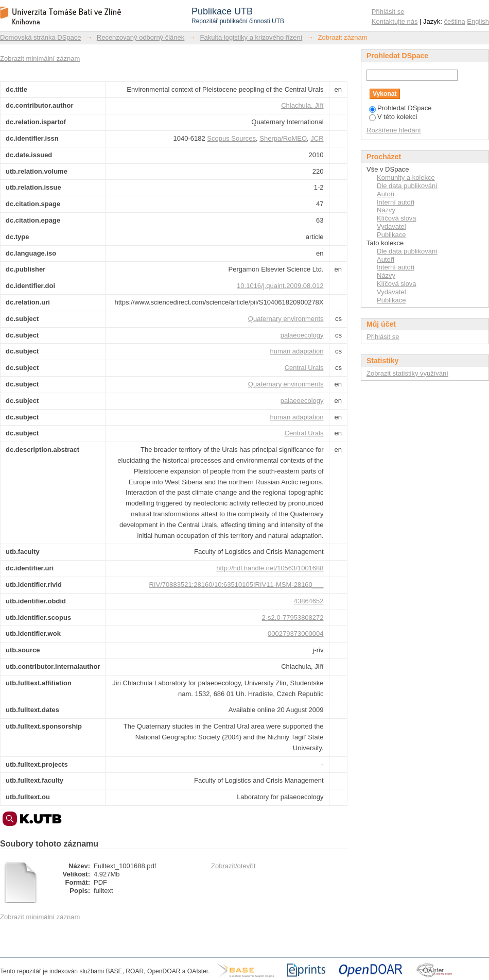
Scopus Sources (231, 138)
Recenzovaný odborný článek (141, 37)
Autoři (386, 194)
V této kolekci (393, 117)
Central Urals (304, 368)
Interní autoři (396, 202)
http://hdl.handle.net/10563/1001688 (270, 568)
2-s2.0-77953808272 (293, 618)
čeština (455, 21)
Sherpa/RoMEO (283, 138)
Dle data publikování (407, 186)
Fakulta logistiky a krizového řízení (251, 37)
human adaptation (296, 351)
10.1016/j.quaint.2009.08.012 (280, 286)
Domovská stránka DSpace (41, 37)
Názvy (386, 210)
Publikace (391, 235)
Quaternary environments (286, 319)
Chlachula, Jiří (302, 105)
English (478, 21)
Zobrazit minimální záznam (40, 58)
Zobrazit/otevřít (233, 866)
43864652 (309, 601)
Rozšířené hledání (394, 130)
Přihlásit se (388, 12)
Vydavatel (391, 226)
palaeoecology (302, 335)
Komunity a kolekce (406, 178)
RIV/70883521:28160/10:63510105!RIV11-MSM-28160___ (237, 585)
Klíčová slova (397, 218)
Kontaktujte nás (395, 21)
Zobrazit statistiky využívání (407, 373)
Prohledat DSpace (400, 108)
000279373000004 (295, 633)
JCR (317, 138)
